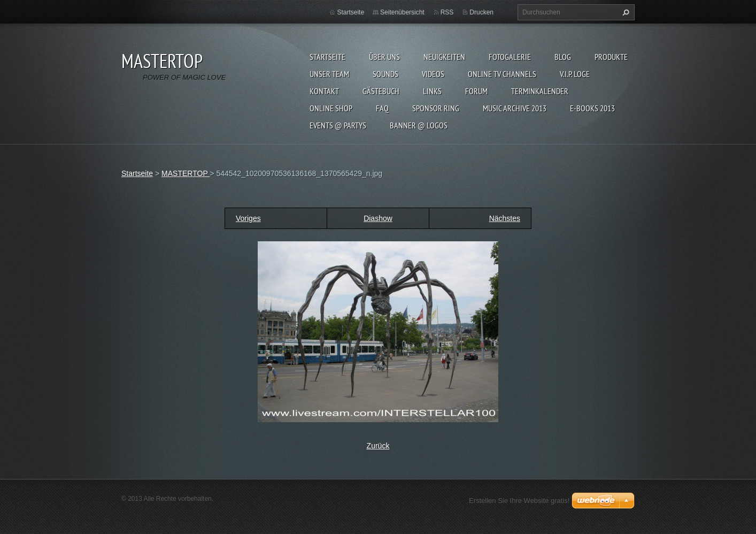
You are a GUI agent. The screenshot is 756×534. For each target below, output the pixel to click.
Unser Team (329, 74)
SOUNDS (385, 74)
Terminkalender (540, 91)
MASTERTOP (186, 173)
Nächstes (505, 218)
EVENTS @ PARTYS (338, 125)
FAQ (382, 108)
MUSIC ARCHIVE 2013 (515, 108)
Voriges (248, 218)
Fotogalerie (510, 57)
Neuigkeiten (444, 57)
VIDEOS (433, 74)
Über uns (384, 57)
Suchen (624, 12)
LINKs (432, 91)
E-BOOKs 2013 (592, 108)
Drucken (481, 12)
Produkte (611, 57)
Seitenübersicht (402, 12)
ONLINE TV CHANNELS (502, 74)
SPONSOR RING (436, 108)
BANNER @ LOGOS (419, 125)
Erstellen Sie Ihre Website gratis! (519, 501)
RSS (447, 12)
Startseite (327, 57)
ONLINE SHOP (331, 108)
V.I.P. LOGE (575, 74)
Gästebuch (381, 91)
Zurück (378, 446)
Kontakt (324, 91)
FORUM (476, 91)
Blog (563, 57)
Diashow (378, 218)
